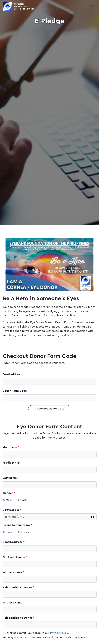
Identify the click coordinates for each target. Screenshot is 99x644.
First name (10, 448)
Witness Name (13, 572)
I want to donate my (16, 525)
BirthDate (11, 510)
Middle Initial (11, 463)
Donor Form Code (15, 391)
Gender (8, 493)
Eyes (7, 532)
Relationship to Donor (17, 587)
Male (7, 500)
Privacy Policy (59, 633)
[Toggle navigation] (92, 7)
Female (21, 500)
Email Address (12, 374)
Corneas (22, 532)
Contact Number (14, 557)
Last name (10, 478)
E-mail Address (13, 542)
